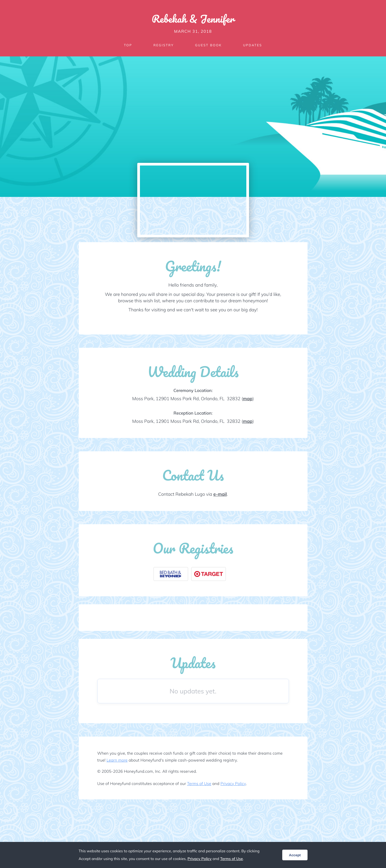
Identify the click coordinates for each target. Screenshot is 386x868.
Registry (164, 45)
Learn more (117, 760)
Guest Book (208, 45)
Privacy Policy (233, 784)
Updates (253, 45)
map (248, 399)
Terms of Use (199, 784)
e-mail (220, 494)
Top (128, 45)
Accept (295, 855)
